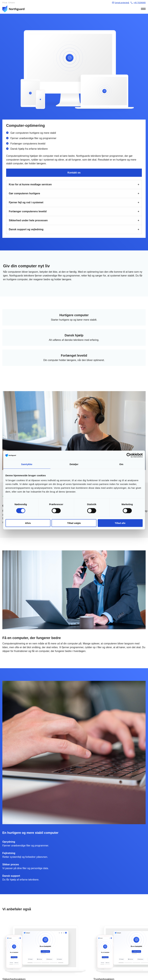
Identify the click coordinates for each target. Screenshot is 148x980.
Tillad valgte (74, 523)
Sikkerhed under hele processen (28, 220)
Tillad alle (120, 523)
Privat (5, 3)
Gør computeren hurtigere (24, 193)
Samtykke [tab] (27, 464)
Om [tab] (121, 464)
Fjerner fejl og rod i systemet (26, 202)
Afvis (28, 523)
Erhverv (12, 3)
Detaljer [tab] (74, 464)
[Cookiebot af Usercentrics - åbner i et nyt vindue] (129, 455)
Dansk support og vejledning (26, 229)
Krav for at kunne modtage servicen (30, 184)
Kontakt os (74, 173)
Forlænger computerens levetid (28, 211)
